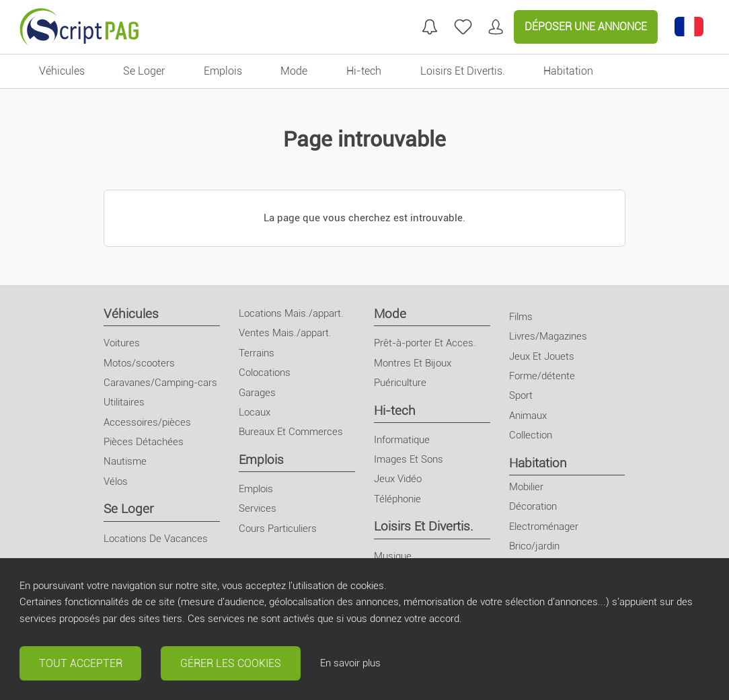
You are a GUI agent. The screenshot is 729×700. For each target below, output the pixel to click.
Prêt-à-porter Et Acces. (425, 343)
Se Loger (128, 509)
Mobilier (526, 487)
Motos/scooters (139, 363)
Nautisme (125, 461)
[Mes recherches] (430, 27)
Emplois (261, 460)
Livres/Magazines (548, 336)
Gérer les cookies (231, 663)
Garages (257, 393)
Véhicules (131, 314)
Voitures (122, 343)
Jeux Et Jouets (542, 356)
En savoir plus (350, 663)
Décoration (533, 506)
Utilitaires (124, 402)
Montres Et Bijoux (413, 363)
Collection (531, 435)
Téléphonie (397, 499)
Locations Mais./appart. (291, 313)
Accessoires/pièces (147, 422)
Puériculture (400, 383)
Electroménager (544, 527)
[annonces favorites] (463, 27)
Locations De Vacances (156, 539)
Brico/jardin (534, 546)
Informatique (402, 440)
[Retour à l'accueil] (79, 27)
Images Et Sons (409, 459)
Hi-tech (395, 411)
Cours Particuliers (278, 529)
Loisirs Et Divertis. (424, 526)
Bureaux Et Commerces (291, 432)
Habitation (538, 463)
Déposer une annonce (586, 27)
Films (521, 317)
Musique (393, 556)
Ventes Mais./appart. (285, 333)
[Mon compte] (496, 27)
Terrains (257, 353)
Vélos (116, 481)
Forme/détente (542, 376)
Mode (390, 314)
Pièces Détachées (144, 442)
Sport (521, 395)
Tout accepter (81, 663)
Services (258, 508)
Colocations (265, 373)
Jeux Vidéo (398, 479)
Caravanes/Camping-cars (160, 383)
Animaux (528, 416)
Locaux (255, 412)
